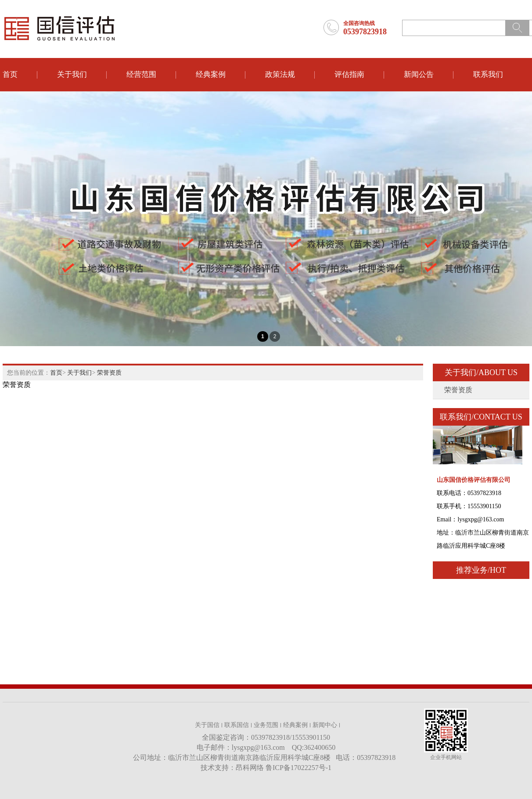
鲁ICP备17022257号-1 (298, 768)
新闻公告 (419, 74)
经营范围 (141, 74)
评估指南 (349, 74)
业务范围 (266, 725)
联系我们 (488, 74)
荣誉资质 (109, 373)
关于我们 (72, 74)
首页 (10, 74)
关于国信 (207, 725)
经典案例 (211, 74)
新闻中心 (325, 725)
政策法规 (280, 74)
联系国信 (237, 725)
